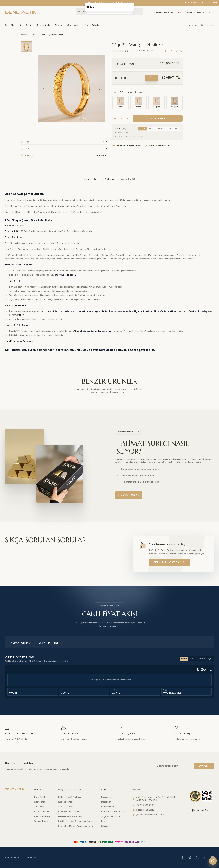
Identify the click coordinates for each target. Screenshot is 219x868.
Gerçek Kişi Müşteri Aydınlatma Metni (75, 826)
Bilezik (58, 25)
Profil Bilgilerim (41, 797)
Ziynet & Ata (44, 25)
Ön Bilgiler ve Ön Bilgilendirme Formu (75, 821)
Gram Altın (10, 25)
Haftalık (161, 129)
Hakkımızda (106, 797)
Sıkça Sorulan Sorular (111, 817)
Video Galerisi (92, 25)
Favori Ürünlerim (42, 812)
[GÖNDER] (204, 766)
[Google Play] (201, 810)
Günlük (151, 129)
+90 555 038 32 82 (143, 805)
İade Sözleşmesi (65, 802)
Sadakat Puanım (42, 821)
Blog (103, 821)
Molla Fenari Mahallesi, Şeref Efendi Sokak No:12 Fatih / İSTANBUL (154, 799)
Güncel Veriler (74, 25)
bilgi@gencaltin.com (143, 810)
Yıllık (177, 129)
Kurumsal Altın (108, 807)
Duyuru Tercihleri (42, 817)
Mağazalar (106, 802)
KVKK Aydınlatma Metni (69, 812)
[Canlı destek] (213, 861)
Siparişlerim (40, 802)
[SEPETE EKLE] (158, 119)
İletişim (104, 826)
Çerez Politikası (65, 807)
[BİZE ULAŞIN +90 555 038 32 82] (170, 562)
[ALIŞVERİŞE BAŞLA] (129, 495)
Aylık (169, 129)
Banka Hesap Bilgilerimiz (113, 812)
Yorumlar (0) (128, 179)
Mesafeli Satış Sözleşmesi (70, 817)
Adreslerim (39, 807)
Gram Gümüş (26, 25)
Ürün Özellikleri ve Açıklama (99, 179)
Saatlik (142, 129)
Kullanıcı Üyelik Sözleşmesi (71, 797)
